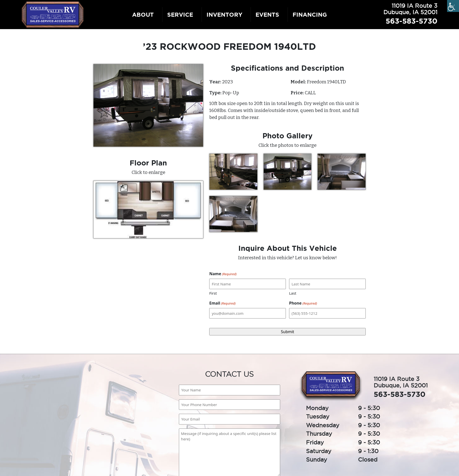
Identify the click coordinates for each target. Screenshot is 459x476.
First (213, 293)
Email (222, 303)
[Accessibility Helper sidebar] (453, 6)
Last (293, 293)
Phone (303, 303)
